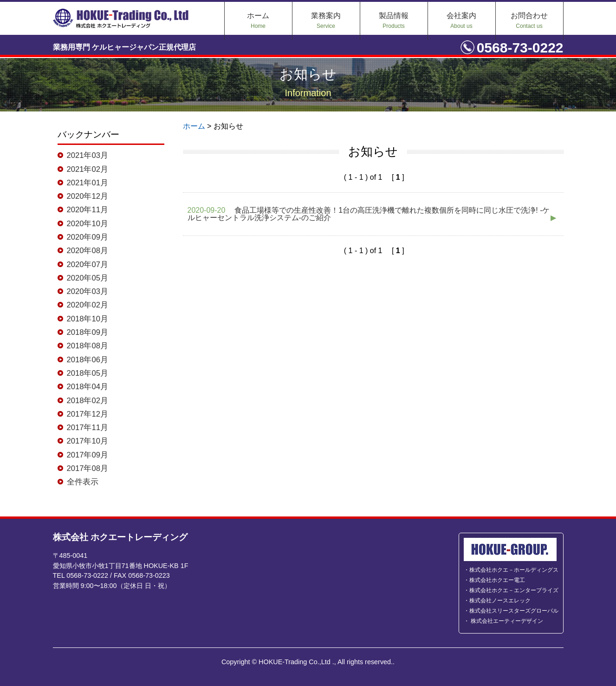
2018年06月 (84, 360)
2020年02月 (84, 306)
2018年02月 (84, 401)
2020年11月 (84, 210)
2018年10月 (84, 319)
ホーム (258, 20)
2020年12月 (84, 196)
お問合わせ (529, 20)
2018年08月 (84, 346)
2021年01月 (84, 183)
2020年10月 (84, 223)
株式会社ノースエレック (500, 601)
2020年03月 (84, 292)
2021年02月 (84, 169)
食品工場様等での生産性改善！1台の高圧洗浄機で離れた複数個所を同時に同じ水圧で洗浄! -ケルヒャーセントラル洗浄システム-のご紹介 (373, 214)
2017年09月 (84, 456)
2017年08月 (84, 470)
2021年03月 (84, 155)
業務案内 (326, 20)
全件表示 (80, 483)
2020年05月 (84, 278)
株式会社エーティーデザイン (506, 621)
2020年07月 (84, 264)
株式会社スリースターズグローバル (514, 611)
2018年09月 (84, 333)
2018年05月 (84, 374)
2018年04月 (84, 387)
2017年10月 (84, 442)
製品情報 (394, 20)
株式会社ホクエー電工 (497, 580)
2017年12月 (84, 415)
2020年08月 (84, 251)
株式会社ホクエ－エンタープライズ (514, 590)
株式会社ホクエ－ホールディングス (514, 570)
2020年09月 (84, 237)
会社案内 (461, 20)
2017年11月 (84, 428)
